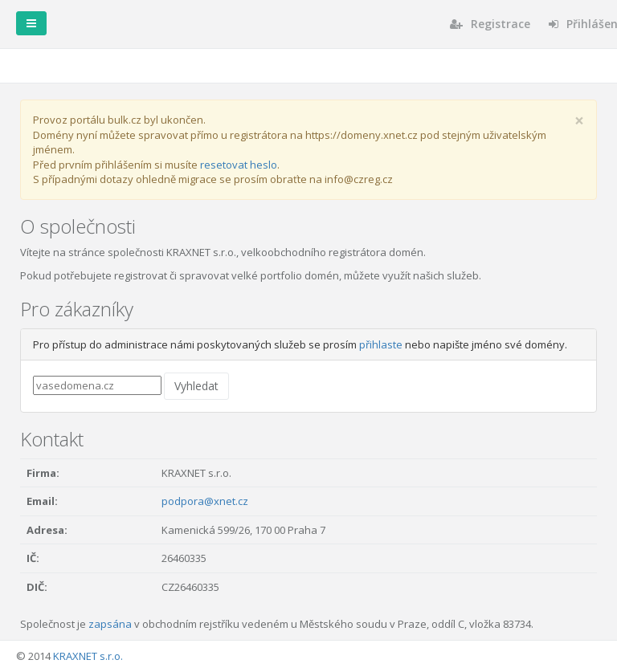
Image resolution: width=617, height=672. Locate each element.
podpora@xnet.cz (205, 501)
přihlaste (381, 344)
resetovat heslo (239, 165)
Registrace (490, 24)
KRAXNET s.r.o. (88, 656)
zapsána (110, 624)
